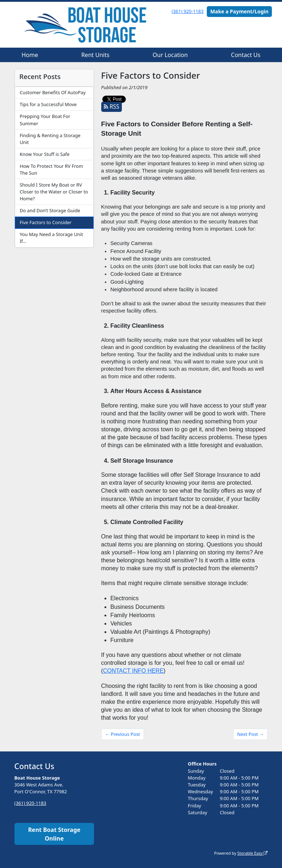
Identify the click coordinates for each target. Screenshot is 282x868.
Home (30, 55)
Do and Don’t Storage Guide (50, 210)
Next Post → (251, 734)
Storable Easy (252, 853)
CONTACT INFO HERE (133, 671)
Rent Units (95, 55)
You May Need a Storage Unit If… (51, 238)
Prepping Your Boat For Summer (45, 120)
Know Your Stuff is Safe (44, 154)
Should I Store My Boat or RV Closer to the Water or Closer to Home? (54, 192)
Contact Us (246, 55)
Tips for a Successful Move (48, 104)
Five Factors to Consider (45, 222)
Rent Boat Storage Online (54, 834)
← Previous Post (122, 734)
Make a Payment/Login (240, 11)
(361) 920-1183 (188, 11)
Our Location (170, 55)
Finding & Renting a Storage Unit (50, 139)
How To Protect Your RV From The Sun (51, 169)
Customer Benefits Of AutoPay (52, 92)
